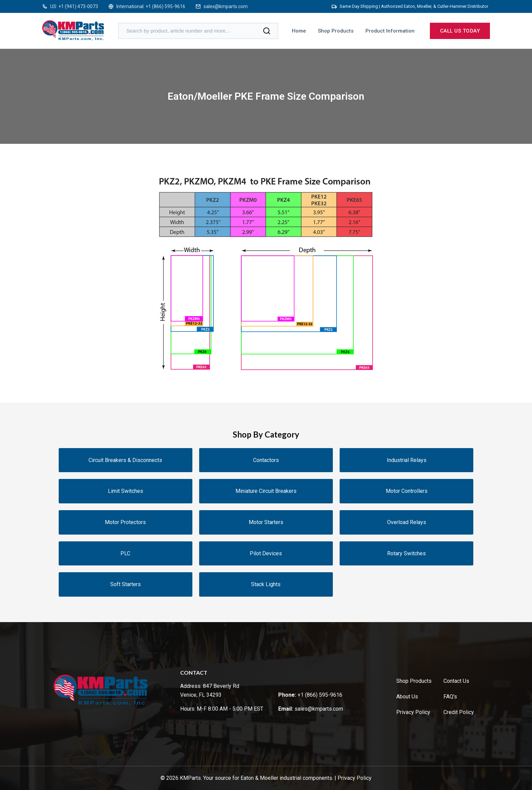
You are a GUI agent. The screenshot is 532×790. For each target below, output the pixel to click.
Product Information (390, 31)
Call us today (460, 31)
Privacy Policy (413, 712)
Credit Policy (459, 712)
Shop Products (336, 31)
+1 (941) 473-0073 (78, 6)
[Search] (267, 31)
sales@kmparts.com (226, 6)
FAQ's (450, 697)
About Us (407, 697)
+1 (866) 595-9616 (165, 6)
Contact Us (456, 681)
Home (299, 31)
